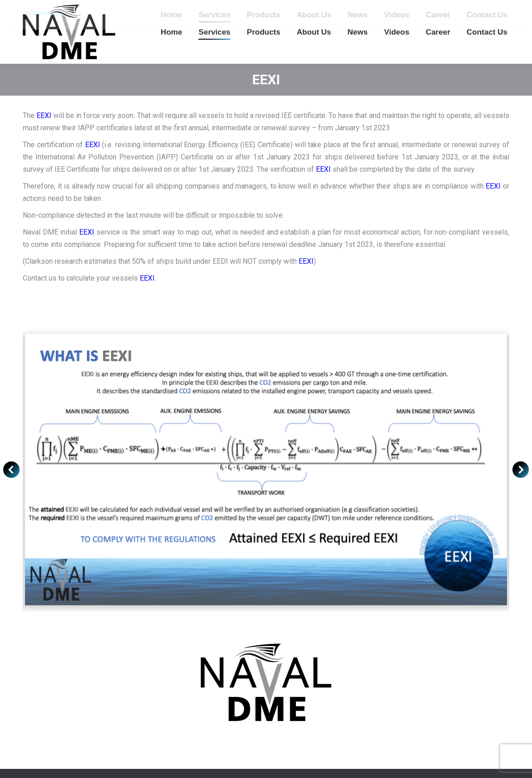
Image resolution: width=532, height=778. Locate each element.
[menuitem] (171, 32)
